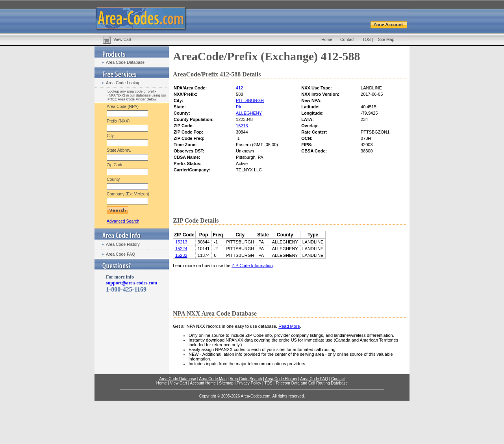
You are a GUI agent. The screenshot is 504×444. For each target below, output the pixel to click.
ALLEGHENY (249, 113)
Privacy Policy (249, 383)
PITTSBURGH (250, 100)
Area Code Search (246, 379)
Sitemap (226, 383)
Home (327, 39)
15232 (181, 255)
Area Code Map (213, 379)
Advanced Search (123, 221)
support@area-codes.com (132, 283)
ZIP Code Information (252, 266)
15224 (181, 249)
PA (239, 107)
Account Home (203, 383)
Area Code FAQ (120, 254)
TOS (366, 39)
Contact (347, 39)
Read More (289, 326)
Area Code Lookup (123, 83)
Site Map (386, 39)
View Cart (122, 39)
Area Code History (123, 244)
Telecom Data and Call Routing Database (312, 383)
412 (239, 88)
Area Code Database (125, 62)
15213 (242, 126)
